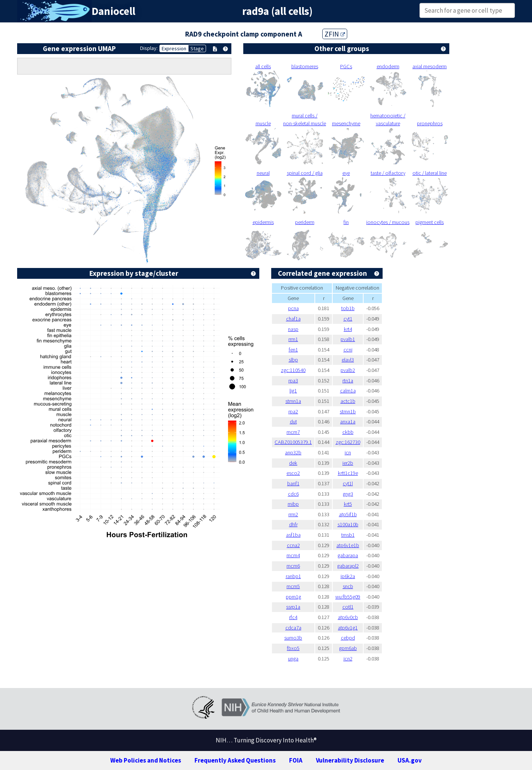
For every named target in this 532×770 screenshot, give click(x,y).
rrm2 (293, 514)
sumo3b (293, 638)
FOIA (296, 760)
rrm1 (293, 339)
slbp (293, 360)
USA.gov (410, 760)
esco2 (293, 473)
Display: (149, 48)
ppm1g (293, 597)
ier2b (348, 463)
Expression (174, 48)
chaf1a (293, 319)
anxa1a (348, 422)
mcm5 (293, 586)
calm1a (348, 391)
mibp (293, 504)
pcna (293, 308)
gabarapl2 (348, 566)
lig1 (293, 391)
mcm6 (293, 566)
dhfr (293, 524)
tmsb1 (348, 535)
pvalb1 (348, 339)
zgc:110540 (293, 370)
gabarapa (348, 555)
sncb (348, 586)
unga (293, 659)
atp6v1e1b (348, 545)
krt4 (348, 329)
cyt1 (348, 319)
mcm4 (293, 555)
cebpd (348, 638)
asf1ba (293, 535)
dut (293, 422)
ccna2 (293, 545)
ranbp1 (293, 576)
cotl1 (348, 607)
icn (348, 452)
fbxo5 (293, 648)
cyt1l (348, 483)
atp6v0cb (348, 617)
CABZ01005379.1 (293, 442)
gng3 (348, 494)
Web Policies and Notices (146, 760)
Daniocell (113, 11)
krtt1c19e (348, 473)
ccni (348, 350)
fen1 (293, 350)
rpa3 (293, 381)
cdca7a (293, 628)
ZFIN (335, 34)
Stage (197, 48)
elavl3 (348, 360)
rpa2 (293, 411)
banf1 (293, 483)
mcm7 (293, 432)
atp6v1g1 (348, 628)
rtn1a (348, 381)
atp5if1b (348, 514)
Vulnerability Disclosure (350, 760)
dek (293, 463)
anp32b (293, 452)
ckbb (348, 432)
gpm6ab (348, 648)
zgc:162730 (348, 442)
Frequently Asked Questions (235, 760)
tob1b (348, 308)
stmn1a (293, 401)
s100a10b (348, 524)
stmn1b (348, 411)
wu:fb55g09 (348, 597)
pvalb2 (348, 370)
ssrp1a (293, 607)
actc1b (348, 401)
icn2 (348, 659)
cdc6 (293, 494)
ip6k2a (348, 576)
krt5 (348, 504)
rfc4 (293, 617)
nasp (293, 329)
